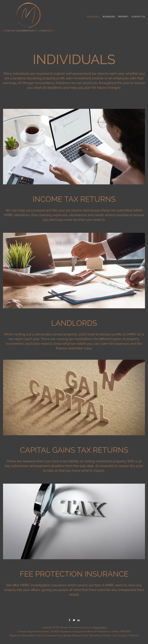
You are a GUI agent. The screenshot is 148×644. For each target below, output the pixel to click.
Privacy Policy (100, 627)
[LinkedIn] (79, 620)
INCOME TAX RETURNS (74, 199)
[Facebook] (69, 620)
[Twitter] (74, 620)
